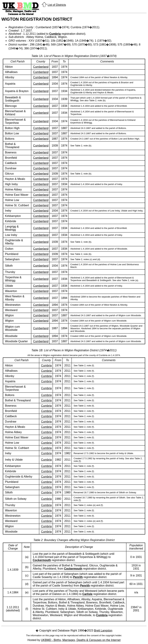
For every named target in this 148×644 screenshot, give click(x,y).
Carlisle (87, 594)
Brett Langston (103, 631)
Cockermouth (42, 560)
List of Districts (57, 5)
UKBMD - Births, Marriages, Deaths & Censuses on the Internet (81, 640)
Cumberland (41, 67)
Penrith (78, 577)
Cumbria (55, 34)
